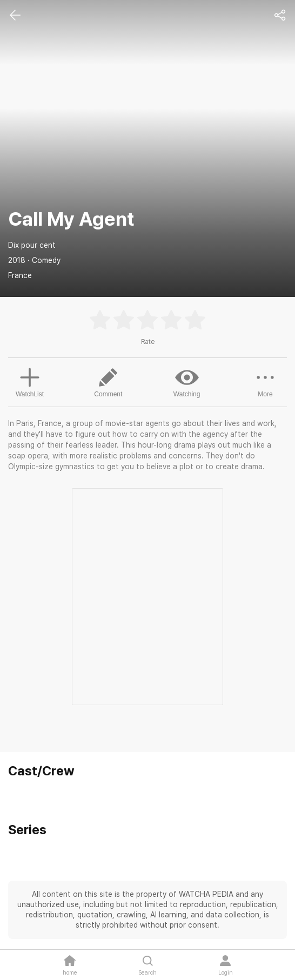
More (265, 382)
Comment (108, 382)
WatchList (30, 381)
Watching (187, 382)
